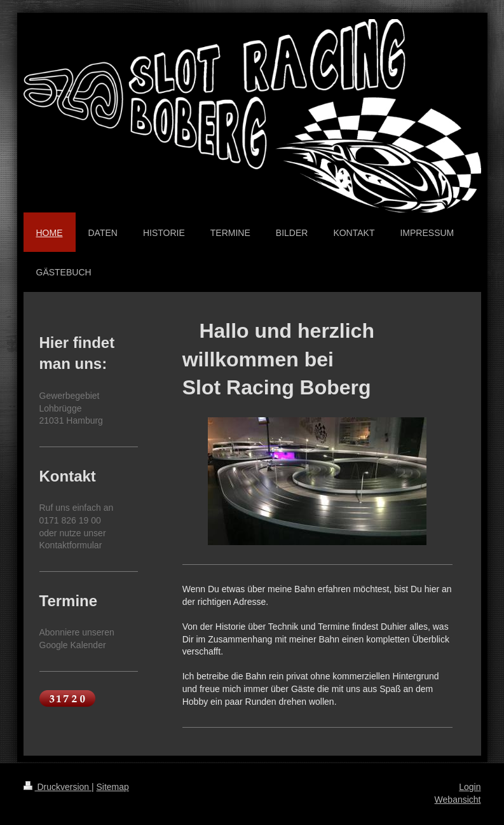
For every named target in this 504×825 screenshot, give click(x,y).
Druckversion (58, 787)
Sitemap (113, 787)
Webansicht (458, 800)
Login (470, 787)
